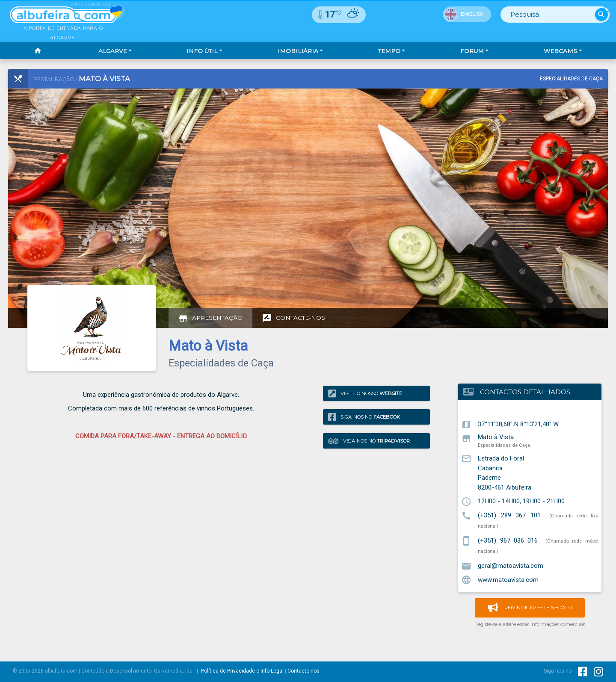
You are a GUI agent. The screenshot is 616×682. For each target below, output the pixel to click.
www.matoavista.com (508, 579)
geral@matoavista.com (511, 566)
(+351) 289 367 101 (509, 515)
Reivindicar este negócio (530, 608)
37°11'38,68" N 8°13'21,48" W (518, 424)
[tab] (210, 318)
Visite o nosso (365, 393)
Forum (472, 51)
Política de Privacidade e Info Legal (242, 671)
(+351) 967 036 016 (508, 540)
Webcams (560, 51)
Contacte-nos (304, 671)
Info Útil (202, 51)
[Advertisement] (221, 201)
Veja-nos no (369, 441)
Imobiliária (298, 51)
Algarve (113, 51)
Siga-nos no (364, 417)
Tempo (389, 51)
